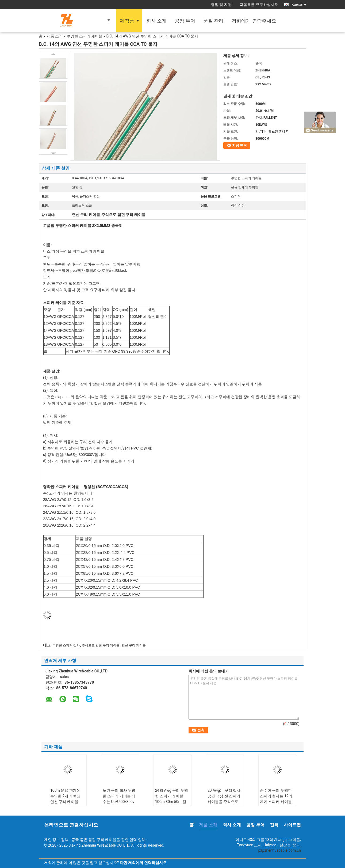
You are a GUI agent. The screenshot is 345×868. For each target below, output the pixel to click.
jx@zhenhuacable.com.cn (280, 850)
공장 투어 (185, 21)
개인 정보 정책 (56, 840)
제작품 (127, 21)
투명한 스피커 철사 (66, 645)
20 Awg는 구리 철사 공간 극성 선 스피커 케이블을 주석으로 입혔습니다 (224, 799)
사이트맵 (292, 825)
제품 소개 (55, 36)
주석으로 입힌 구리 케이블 (101, 645)
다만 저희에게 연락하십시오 (143, 863)
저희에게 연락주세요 (254, 21)
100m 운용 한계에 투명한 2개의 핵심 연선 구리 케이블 (65, 796)
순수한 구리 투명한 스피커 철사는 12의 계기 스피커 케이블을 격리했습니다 (276, 799)
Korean (299, 5)
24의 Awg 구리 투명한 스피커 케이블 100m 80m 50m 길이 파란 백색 (172, 799)
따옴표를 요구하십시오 (259, 5)
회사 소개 (156, 21)
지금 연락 (239, 145)
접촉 (274, 825)
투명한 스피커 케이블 (85, 36)
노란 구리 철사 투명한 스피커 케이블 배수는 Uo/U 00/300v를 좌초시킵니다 (119, 799)
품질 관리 (213, 21)
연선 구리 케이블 (134, 645)
